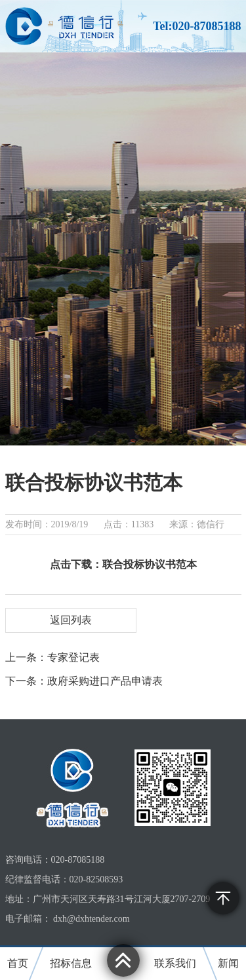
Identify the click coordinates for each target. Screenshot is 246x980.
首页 (18, 963)
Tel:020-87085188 (197, 26)
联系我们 (175, 963)
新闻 (228, 963)
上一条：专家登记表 (52, 657)
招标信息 (71, 963)
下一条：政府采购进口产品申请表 (84, 681)
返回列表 (71, 620)
